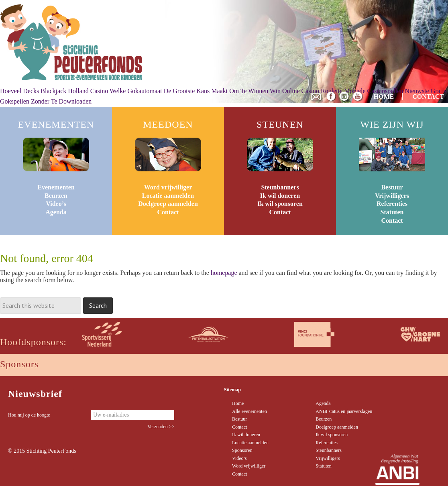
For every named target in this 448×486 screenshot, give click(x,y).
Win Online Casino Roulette (306, 91)
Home (238, 403)
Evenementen (56, 187)
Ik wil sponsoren (280, 204)
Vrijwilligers (392, 196)
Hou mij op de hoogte (29, 415)
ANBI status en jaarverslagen (344, 411)
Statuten (392, 212)
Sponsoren (242, 450)
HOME (384, 97)
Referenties (392, 204)
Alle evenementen (249, 411)
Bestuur (392, 187)
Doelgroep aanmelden (168, 204)
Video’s (56, 204)
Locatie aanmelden (168, 196)
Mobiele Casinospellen (374, 91)
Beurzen (56, 196)
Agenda (56, 212)
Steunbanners (280, 187)
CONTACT (428, 97)
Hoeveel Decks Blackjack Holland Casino (54, 91)
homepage (224, 273)
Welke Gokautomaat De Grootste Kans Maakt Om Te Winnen (189, 91)
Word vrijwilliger (168, 187)
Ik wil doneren (280, 196)
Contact (168, 212)
